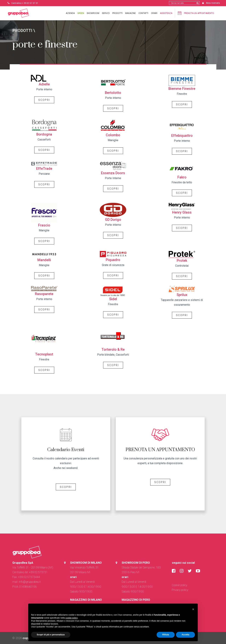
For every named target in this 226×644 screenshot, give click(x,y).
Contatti (143, 13)
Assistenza (166, 13)
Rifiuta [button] (166, 635)
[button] (193, 609)
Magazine (130, 13)
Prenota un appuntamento (196, 13)
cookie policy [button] (72, 618)
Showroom (93, 13)
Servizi (105, 13)
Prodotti (117, 13)
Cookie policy (180, 585)
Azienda (70, 13)
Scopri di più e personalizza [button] (51, 635)
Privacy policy (180, 590)
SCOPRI (44, 100)
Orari (154, 13)
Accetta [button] (185, 635)
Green (80, 13)
